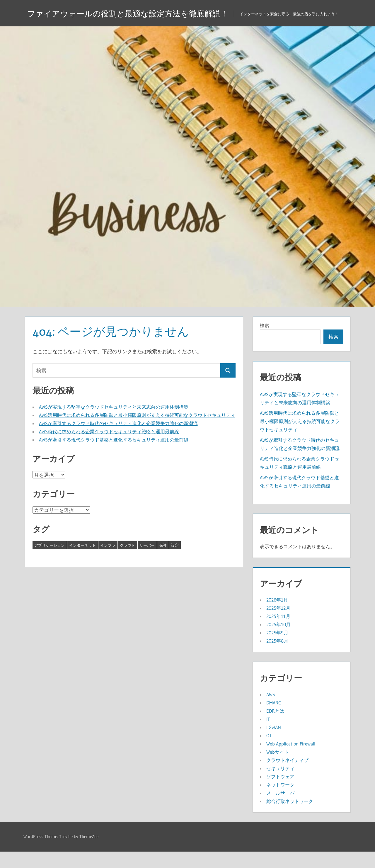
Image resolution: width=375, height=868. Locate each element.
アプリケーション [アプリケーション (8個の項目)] (50, 562)
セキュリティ (280, 785)
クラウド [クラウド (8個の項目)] (127, 562)
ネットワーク (280, 801)
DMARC (274, 719)
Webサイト (278, 768)
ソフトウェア (280, 793)
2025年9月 (277, 649)
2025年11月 (278, 633)
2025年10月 (278, 641)
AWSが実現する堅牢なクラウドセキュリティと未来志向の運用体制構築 (114, 423)
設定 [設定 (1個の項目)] (175, 562)
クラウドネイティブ (287, 777)
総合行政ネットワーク (290, 818)
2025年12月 (278, 624)
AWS (271, 711)
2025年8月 (277, 657)
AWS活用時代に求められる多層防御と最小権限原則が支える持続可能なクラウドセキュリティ (137, 432)
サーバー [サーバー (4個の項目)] (147, 562)
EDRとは (275, 727)
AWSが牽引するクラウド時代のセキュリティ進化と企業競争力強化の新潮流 (118, 440)
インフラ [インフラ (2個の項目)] (108, 562)
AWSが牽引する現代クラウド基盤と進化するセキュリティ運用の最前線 (114, 456)
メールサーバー (283, 809)
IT (268, 735)
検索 (265, 342)
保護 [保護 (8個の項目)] (163, 562)
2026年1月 (277, 616)
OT (269, 752)
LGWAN (274, 744)
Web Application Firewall (291, 760)
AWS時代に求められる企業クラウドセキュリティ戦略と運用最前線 (109, 448)
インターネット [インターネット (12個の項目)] (82, 562)
